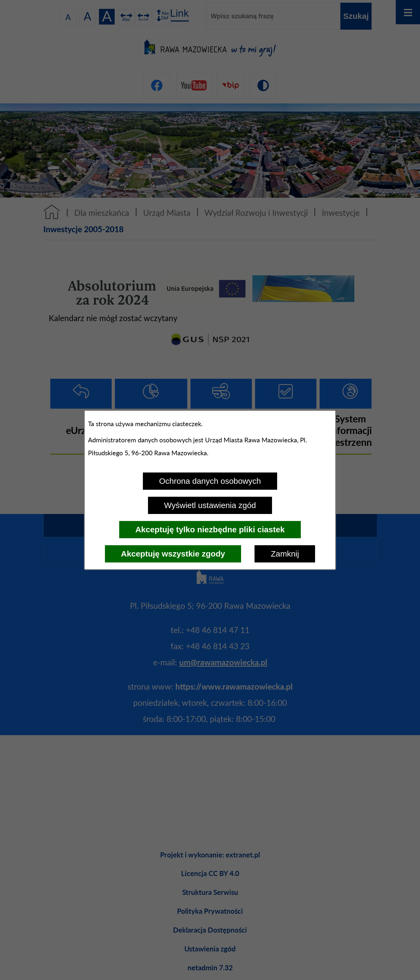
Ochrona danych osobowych (210, 481)
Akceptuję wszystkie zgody (173, 554)
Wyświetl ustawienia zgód (210, 505)
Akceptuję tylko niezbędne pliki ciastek (210, 529)
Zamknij (285, 554)
